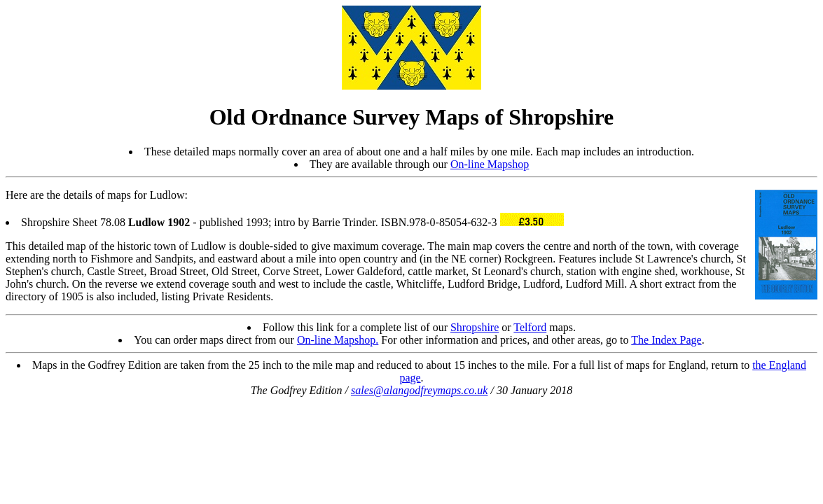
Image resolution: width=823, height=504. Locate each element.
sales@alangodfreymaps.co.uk (419, 390)
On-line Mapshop (490, 164)
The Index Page (666, 340)
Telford (530, 327)
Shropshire (475, 327)
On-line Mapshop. (338, 340)
